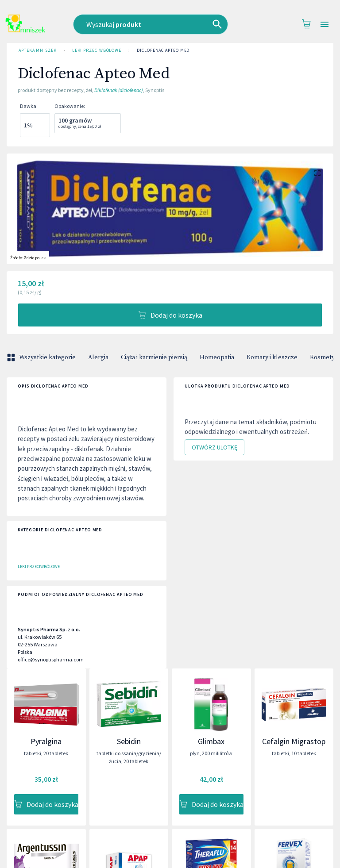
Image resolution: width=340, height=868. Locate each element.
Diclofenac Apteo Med (163, 50)
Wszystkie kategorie (42, 357)
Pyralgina (46, 741)
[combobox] (157, 24)
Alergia (98, 357)
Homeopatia (217, 357)
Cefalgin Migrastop (294, 741)
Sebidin (129, 741)
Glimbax (211, 741)
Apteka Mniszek (38, 50)
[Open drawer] (325, 25)
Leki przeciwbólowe (97, 50)
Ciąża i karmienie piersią (154, 357)
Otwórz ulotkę (214, 447)
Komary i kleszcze (272, 357)
